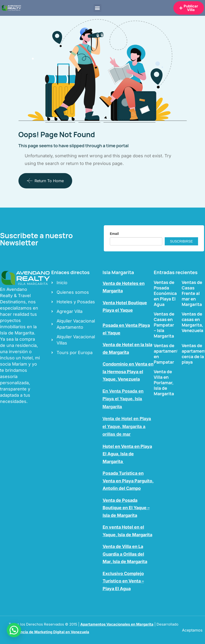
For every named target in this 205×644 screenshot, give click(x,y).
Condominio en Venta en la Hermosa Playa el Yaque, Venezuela (128, 372)
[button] (97, 8)
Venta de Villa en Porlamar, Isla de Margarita (164, 383)
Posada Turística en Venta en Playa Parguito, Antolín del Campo (128, 481)
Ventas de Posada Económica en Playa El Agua (165, 293)
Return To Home (45, 181)
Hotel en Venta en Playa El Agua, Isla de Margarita (127, 454)
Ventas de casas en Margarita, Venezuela (193, 322)
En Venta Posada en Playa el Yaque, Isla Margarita (123, 399)
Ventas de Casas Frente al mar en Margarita (192, 293)
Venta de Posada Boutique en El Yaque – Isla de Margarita (126, 508)
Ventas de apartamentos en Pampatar (168, 354)
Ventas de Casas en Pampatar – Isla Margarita (164, 325)
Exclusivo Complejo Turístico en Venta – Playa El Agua (123, 581)
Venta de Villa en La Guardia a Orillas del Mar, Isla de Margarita (125, 554)
